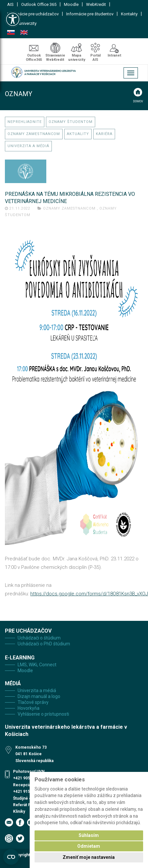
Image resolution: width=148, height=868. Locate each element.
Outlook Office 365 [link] (39, 4)
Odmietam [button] (89, 846)
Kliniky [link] (19, 811)
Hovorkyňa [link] (29, 708)
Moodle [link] (71, 4)
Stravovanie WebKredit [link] (55, 58)
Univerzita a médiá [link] (28, 146)
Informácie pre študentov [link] (90, 14)
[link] (13, 19)
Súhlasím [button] (89, 835)
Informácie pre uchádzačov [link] (33, 14)
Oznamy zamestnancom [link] (34, 134)
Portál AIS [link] (96, 58)
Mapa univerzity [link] (22, 23)
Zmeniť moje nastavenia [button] (89, 857)
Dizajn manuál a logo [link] (39, 696)
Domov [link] (138, 101)
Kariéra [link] (104, 134)
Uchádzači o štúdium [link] (39, 638)
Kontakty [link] (129, 14)
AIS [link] (10, 4)
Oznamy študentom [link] (71, 122)
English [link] (24, 32)
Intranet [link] (114, 55)
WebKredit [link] (96, 4)
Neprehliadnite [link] (25, 122)
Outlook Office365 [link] (34, 58)
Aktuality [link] (78, 134)
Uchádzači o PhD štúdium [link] (44, 644)
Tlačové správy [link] (33, 702)
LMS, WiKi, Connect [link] (37, 665)
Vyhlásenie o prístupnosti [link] (43, 714)
